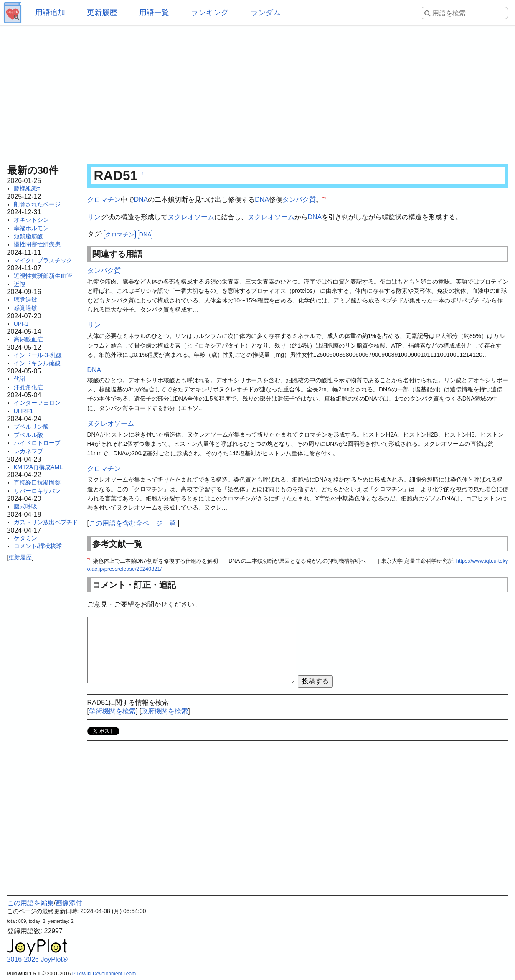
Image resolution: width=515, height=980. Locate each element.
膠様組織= (27, 188)
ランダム (266, 13)
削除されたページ (37, 204)
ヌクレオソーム (191, 217)
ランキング (210, 13)
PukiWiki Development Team (104, 974)
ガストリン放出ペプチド (46, 522)
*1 (324, 198)
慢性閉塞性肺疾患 (37, 244)
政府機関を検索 (165, 711)
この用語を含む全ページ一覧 (132, 523)
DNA (141, 199)
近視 (20, 284)
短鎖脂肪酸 (28, 236)
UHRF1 (24, 411)
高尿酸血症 (28, 339)
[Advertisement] (258, 92)
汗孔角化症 (28, 387)
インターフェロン (37, 403)
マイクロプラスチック (43, 260)
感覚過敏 (25, 308)
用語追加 (50, 13)
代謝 (20, 379)
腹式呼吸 (25, 506)
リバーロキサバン (37, 491)
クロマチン (104, 199)
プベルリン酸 (31, 427)
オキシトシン (31, 220)
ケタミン (25, 538)
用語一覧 (154, 13)
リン (94, 217)
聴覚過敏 (25, 300)
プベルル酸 (28, 435)
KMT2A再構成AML (38, 467)
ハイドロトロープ (37, 443)
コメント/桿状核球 (38, 546)
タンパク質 (299, 199)
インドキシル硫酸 (37, 363)
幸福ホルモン (31, 228)
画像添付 (69, 903)
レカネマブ (28, 451)
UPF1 (21, 324)
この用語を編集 (30, 903)
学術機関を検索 (112, 711)
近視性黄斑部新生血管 (43, 276)
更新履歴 (102, 13)
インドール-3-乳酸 (38, 355)
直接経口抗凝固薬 (37, 482)
